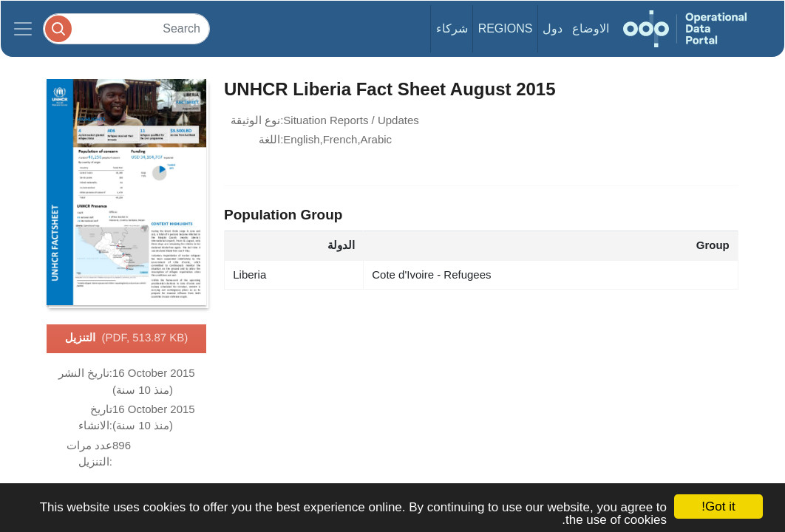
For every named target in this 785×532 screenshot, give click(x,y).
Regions (506, 28)
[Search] (126, 28)
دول (553, 28)
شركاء (452, 28)
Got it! (718, 507)
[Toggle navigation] (23, 29)
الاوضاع (591, 28)
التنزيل (127, 338)
